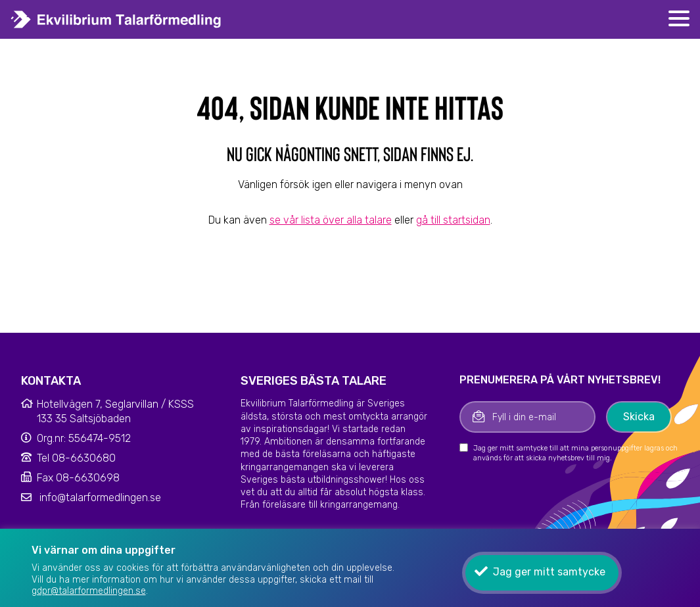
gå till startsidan (453, 220)
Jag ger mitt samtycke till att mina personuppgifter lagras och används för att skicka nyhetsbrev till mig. (575, 453)
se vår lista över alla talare (331, 220)
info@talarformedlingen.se (100, 498)
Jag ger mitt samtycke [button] (549, 572)
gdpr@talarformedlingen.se (89, 591)
